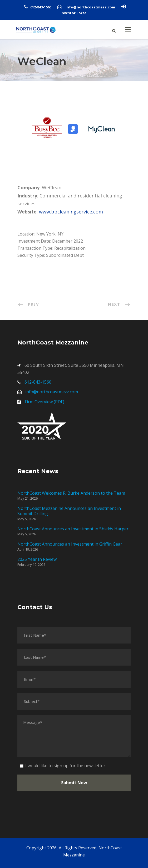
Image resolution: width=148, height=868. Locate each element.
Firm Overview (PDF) (45, 402)
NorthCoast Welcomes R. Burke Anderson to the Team (71, 493)
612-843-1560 (41, 7)
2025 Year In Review (37, 559)
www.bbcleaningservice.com (71, 212)
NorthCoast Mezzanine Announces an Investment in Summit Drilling (69, 511)
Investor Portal (74, 13)
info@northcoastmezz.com (90, 7)
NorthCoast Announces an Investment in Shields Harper (73, 529)
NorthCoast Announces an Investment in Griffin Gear (70, 544)
